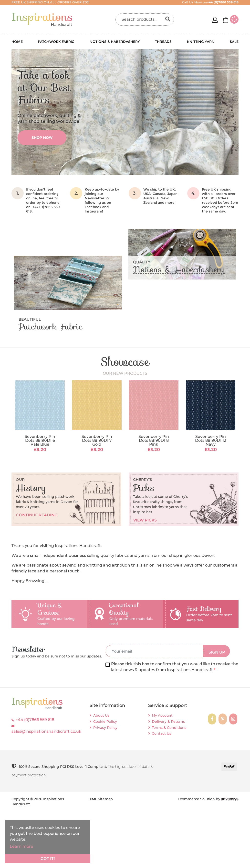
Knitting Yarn (201, 42)
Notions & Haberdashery (115, 42)
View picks (145, 520)
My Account (162, 715)
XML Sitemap (101, 799)
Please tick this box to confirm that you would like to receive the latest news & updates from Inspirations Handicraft (175, 667)
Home (17, 42)
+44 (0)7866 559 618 (35, 720)
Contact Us (161, 733)
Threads (163, 42)
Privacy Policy (105, 728)
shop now (42, 138)
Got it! (48, 859)
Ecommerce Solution (196, 799)
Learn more (21, 846)
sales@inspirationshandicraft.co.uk (46, 731)
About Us (101, 715)
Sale (234, 42)
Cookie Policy (105, 722)
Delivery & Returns (168, 722)
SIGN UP (217, 652)
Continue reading (37, 515)
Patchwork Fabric (56, 42)
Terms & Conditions (169, 728)
